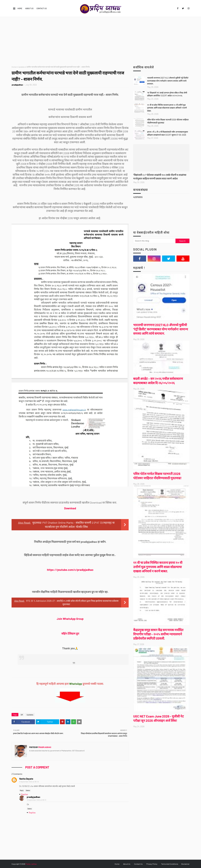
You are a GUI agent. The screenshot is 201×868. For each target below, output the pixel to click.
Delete (28, 790)
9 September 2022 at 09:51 (37, 800)
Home (20, 8)
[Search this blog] (154, 241)
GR (22, 715)
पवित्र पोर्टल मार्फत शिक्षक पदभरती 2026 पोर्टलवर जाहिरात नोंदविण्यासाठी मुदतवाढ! (168, 121)
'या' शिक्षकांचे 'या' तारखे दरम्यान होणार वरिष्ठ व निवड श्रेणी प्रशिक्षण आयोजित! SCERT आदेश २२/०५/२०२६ (167, 94)
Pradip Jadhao (31, 864)
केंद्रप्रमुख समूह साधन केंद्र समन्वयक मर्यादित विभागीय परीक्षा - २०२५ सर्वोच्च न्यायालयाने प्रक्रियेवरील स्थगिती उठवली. (158, 634)
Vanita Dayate (26, 779)
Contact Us (42, 8)
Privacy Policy (152, 864)
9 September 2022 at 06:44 (29, 782)
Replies (25, 794)
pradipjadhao (17, 85)
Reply (22, 790)
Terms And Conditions (170, 864)
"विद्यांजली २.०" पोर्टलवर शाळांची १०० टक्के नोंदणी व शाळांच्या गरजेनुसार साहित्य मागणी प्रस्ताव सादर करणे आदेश (160, 177)
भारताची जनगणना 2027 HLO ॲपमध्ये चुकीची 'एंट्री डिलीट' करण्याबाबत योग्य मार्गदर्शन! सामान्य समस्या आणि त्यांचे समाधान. (168, 81)
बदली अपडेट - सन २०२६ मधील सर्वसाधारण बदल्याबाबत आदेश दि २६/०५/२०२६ (158, 381)
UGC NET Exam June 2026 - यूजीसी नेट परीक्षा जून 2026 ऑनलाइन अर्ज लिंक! (159, 718)
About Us (29, 8)
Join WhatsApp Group (70, 619)
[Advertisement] (100, 40)
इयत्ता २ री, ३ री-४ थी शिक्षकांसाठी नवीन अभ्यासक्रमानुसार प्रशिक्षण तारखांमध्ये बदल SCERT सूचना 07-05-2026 (168, 133)
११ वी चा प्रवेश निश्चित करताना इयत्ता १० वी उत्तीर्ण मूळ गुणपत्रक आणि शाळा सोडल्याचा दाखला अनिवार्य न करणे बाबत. (167, 108)
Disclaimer (185, 864)
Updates (21, 67)
